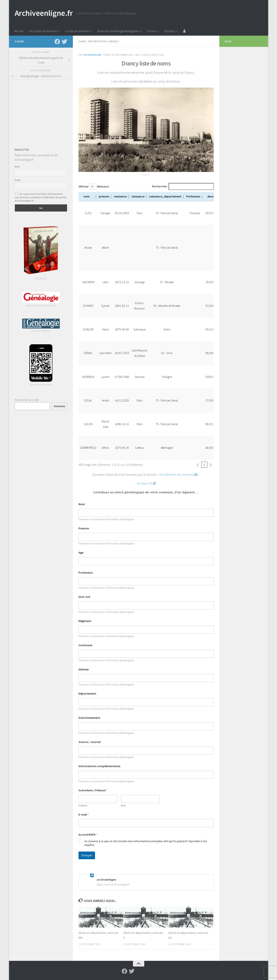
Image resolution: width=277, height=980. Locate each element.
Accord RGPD (88, 835)
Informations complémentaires (99, 766)
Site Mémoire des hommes (178, 475)
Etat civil (84, 597)
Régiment (85, 621)
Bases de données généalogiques (118, 31)
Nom (82, 504)
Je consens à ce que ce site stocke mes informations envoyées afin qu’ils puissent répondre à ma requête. (145, 843)
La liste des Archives (77, 31)
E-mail (84, 815)
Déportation (97, 41)
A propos (170, 31)
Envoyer (87, 855)
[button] (96, 197)
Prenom (84, 528)
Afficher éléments (94, 186)
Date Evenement (89, 718)
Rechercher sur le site (27, 400)
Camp (82, 41)
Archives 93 (146, 483)
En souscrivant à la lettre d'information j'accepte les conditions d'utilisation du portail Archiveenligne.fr (40, 197)
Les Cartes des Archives (43, 31)
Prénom (83, 806)
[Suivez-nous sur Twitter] (64, 42)
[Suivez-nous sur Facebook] (57, 42)
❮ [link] (198, 465)
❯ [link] (211, 465)
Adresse (84, 669)
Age (81, 553)
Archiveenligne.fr (44, 13)
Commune (85, 645)
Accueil (19, 31)
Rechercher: (160, 186)
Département (87, 694)
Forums (152, 31)
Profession (86, 573)
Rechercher (60, 406)
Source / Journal (89, 742)
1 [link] (204, 465)
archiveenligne (92, 55)
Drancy (114, 41)
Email (18, 180)
